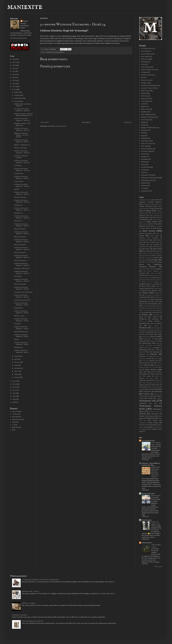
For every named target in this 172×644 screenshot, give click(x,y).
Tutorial (143, 389)
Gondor (154, 278)
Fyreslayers (142, 273)
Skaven (147, 365)
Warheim (144, 183)
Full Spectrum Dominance (149, 85)
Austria (155, 219)
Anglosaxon (143, 215)
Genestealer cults (152, 275)
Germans (147, 278)
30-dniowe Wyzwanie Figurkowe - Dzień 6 (21, 312)
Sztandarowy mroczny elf (22, 300)
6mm (147, 204)
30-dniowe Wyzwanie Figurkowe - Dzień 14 (22, 248)
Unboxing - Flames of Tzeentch (21, 157)
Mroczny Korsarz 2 (20, 252)
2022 (14, 71)
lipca (16, 359)
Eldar (148, 260)
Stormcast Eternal (145, 380)
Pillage (143, 122)
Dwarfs (156, 258)
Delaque (157, 253)
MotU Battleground (147, 114)
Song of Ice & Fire (147, 143)
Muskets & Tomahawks (148, 117)
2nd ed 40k (145, 51)
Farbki (152, 262)
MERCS (144, 106)
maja (16, 365)
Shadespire (144, 138)
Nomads (151, 334)
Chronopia (144, 62)
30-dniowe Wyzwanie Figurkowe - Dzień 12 (22, 264)
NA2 (141, 332)
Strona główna (86, 122)
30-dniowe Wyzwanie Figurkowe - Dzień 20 (22, 201)
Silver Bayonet (146, 141)
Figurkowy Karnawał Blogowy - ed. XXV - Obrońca (22, 135)
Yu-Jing (146, 427)
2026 (14, 59)
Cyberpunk (145, 72)
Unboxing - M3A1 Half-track (23, 292)
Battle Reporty (17, 427)
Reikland (154, 354)
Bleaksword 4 (18, 347)
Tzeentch (158, 389)
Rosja (155, 359)
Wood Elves (143, 425)
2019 (14, 80)
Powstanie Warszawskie (146, 345)
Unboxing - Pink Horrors (22, 268)
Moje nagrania (154, 326)
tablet (158, 383)
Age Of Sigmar (17, 411)
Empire (155, 260)
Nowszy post (45, 122)
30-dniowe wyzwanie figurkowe (55, 52)
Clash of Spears (146, 67)
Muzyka (158, 330)
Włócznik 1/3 (18, 221)
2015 (14, 381)
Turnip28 (144, 170)
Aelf (147, 209)
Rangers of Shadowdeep (149, 127)
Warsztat (142, 416)
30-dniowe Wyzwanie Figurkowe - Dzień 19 (22, 209)
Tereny (143, 164)
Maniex (25, 21)
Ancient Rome (156, 213)
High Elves (159, 284)
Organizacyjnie (147, 339)
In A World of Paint (148, 440)
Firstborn (141, 269)
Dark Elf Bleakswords (21, 332)
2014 (14, 384)
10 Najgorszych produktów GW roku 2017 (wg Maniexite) (40, 580)
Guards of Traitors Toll (148, 88)
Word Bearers (153, 425)
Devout (141, 256)
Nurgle (160, 334)
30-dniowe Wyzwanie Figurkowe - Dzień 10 (22, 280)
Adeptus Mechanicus (146, 206)
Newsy (143, 334)
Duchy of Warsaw (146, 258)
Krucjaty (160, 306)
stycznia (17, 377)
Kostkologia (152, 306)
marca (17, 371)
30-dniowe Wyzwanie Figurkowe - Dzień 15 (22, 241)
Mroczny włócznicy (20, 197)
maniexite (25, 7)
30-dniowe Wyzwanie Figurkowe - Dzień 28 (22, 129)
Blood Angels (145, 228)
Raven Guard (155, 350)
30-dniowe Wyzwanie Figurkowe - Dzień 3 (21, 336)
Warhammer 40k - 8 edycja (30, 591)
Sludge (156, 365)
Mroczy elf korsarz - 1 (21, 260)
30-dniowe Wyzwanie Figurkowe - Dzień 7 (21, 304)
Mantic (141, 317)
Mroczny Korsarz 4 (20, 237)
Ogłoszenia (145, 337)
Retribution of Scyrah (146, 356)
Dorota (147, 256)
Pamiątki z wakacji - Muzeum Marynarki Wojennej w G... (23, 115)
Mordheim (144, 112)
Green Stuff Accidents (146, 280)
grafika (160, 278)
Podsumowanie (146, 343)
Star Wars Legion (146, 151)
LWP (160, 312)
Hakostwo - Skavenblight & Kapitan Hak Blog (151, 464)
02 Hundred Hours (147, 48)
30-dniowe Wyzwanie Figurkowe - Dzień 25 (22, 162)
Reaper (141, 352)
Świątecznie (149, 383)
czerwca (17, 362)
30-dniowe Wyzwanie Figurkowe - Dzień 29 (22, 119)
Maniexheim (156, 315)
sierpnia (17, 356)
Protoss (149, 348)
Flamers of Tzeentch (20, 148)
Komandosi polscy (156, 304)
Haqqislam (142, 284)
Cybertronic (142, 247)
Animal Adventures (154, 215)
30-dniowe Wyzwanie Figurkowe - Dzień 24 (22, 170)
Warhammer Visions (154, 412)
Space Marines (17, 417)
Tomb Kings (151, 387)
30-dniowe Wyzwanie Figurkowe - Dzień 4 (21, 328)
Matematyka (155, 319)
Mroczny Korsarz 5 (20, 229)
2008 (14, 402)
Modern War (145, 109)
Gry (155, 280)
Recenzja (156, 352)
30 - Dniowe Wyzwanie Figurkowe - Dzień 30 (22, 110)
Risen (158, 356)
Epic (142, 77)
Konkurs (144, 306)
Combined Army (144, 244)
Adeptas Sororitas (155, 204)
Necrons (160, 332)
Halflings (156, 282)
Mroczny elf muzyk (20, 284)
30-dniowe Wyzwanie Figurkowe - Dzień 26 (22, 152)
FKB (14, 430)
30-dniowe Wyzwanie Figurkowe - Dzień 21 (22, 193)
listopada (17, 95)
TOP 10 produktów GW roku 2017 (33, 621)
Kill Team (144, 96)
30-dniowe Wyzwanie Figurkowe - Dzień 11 (22, 272)
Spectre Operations (147, 149)
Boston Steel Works (148, 493)
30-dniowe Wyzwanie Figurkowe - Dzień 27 (22, 141)
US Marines (18, 165)
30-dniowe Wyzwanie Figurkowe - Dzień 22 (22, 185)
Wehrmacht (150, 418)
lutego (17, 374)
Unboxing (15, 422)
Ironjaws (157, 295)
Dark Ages (159, 247)
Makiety (145, 314)
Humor (158, 286)
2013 (14, 387)
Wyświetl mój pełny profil (18, 38)
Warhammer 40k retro (148, 403)
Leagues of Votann (144, 310)
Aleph (158, 211)
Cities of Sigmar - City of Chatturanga (156, 547)
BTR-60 (17, 189)
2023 (14, 68)
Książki (143, 308)
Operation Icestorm (18, 419)
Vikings (150, 398)
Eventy (146, 262)
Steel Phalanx (154, 378)
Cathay (158, 233)
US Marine (17, 324)
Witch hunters (152, 420)
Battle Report (152, 222)
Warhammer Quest (147, 180)
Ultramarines (147, 391)
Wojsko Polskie (153, 423)
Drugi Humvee (19, 308)
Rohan (149, 359)
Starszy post (128, 122)
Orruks (156, 339)
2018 (14, 83)
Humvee (17, 339)
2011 (14, 393)
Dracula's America (147, 75)
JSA (140, 299)
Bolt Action (145, 59)
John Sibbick (157, 297)
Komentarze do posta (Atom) (57, 126)
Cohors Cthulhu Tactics (148, 70)
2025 (14, 62)
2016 (14, 89)
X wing (143, 188)
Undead (146, 394)
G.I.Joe (152, 273)
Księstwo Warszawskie (154, 308)
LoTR (143, 104)
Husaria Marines (144, 288)
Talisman (144, 162)
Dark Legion (146, 251)
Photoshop (153, 341)
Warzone (144, 185)
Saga (143, 135)
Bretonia (142, 233)
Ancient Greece (144, 213)
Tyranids (150, 389)
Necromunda (145, 120)
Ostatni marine (19, 173)
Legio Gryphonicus (157, 310)
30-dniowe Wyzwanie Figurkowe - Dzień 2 (21, 343)
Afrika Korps (16, 414)
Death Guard (156, 251)
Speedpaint (144, 374)
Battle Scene (142, 224)
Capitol (150, 233)
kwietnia (17, 368)
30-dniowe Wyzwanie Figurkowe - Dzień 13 (22, 256)
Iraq (140, 295)
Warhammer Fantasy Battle (150, 178)
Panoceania (143, 341)
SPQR (143, 133)
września (17, 101)
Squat (158, 374)
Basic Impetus (145, 56)
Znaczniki (145, 429)
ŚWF (141, 383)
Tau (148, 385)
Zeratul (160, 427)
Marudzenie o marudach (20, 615)
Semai (144, 361)
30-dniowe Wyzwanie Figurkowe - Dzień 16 (22, 233)
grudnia (17, 92)
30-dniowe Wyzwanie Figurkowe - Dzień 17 (22, 225)
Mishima (152, 323)
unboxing (158, 391)
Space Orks (143, 372)
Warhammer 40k (146, 175)
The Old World (146, 167)
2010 (14, 396)
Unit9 (156, 394)
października (19, 98)
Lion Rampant (146, 101)
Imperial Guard (157, 290)
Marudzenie (143, 319)
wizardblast (142, 423)
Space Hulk (145, 146)
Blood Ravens (157, 228)
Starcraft (144, 154)
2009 (14, 399)
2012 (14, 390)
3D (143, 204)
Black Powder (147, 226)
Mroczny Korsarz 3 (20, 245)
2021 (14, 74)
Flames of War (146, 80)
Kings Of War (145, 99)
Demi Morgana (147, 520)
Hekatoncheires (147, 543)
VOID (143, 172)
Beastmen (159, 224)
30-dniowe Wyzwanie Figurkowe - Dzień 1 (21, 351)
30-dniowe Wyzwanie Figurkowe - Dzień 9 (21, 288)
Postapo (144, 125)
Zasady (154, 427)
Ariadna (142, 217)
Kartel (146, 299)
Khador (152, 299)
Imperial (144, 290)
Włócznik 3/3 (18, 205)
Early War (142, 260)
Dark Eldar (145, 249)
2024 (14, 65)
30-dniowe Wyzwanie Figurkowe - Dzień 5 (21, 320)
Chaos (141, 235)
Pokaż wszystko (158, 566)
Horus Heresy (145, 91)
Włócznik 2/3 (18, 213)
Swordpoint (145, 159)
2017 (14, 86)
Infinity (143, 93)
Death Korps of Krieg (146, 253)
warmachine (145, 191)
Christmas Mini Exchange (148, 238)
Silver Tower (150, 363)
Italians (149, 297)
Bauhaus (150, 224)
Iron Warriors (148, 295)
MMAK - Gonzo (19, 316)
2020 (14, 77)
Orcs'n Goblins (156, 336)
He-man (151, 284)
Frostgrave (144, 83)
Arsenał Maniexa (152, 217)
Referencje (142, 354)
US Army (150, 396)
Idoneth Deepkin (158, 288)
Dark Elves (157, 249)
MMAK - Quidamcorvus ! (22, 145)
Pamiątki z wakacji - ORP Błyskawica (22, 124)
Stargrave (144, 156)
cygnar (151, 247)
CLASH (15, 425)
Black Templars (158, 226)
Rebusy (148, 352)
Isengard (142, 297)
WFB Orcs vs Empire (29, 603)
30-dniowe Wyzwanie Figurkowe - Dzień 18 (22, 217)
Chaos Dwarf (154, 236)
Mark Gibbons (153, 317)
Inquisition (157, 293)
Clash (143, 64)
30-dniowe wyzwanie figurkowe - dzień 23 (21, 177)
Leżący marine (19, 181)
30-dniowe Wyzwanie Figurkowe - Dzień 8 (21, 296)
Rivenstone (145, 130)
